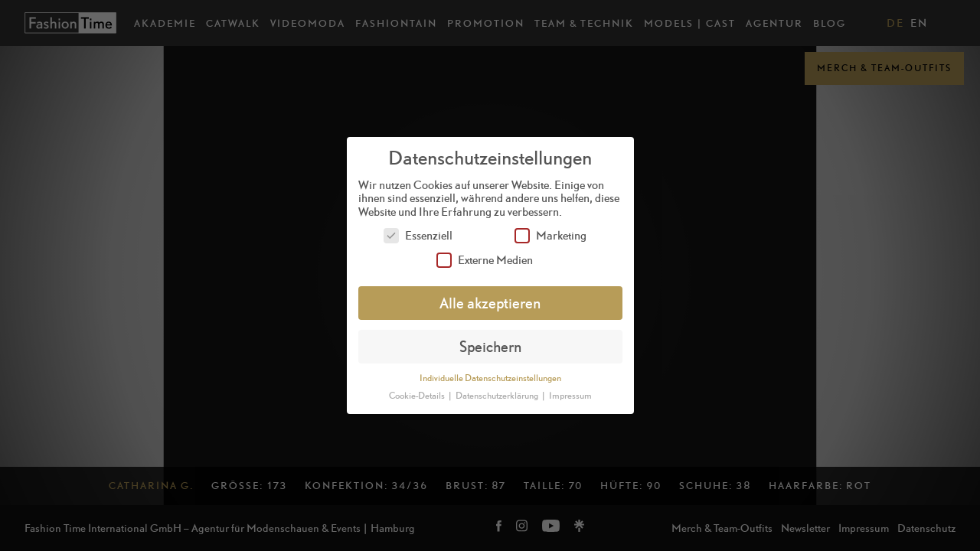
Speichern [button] (490, 346)
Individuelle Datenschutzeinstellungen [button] (490, 378)
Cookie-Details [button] (418, 396)
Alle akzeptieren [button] (490, 303)
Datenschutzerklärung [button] (498, 396)
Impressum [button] (570, 396)
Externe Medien (485, 260)
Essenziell (418, 235)
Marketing (550, 235)
